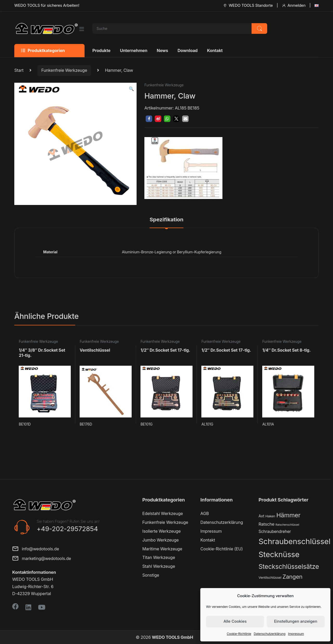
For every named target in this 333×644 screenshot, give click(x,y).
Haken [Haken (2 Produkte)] (270, 516)
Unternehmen (134, 50)
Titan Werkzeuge (159, 557)
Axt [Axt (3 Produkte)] (261, 516)
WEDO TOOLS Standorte (248, 5)
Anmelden (294, 5)
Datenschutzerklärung (270, 634)
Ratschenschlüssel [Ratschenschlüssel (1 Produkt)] (287, 525)
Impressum (296, 634)
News (162, 50)
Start (19, 70)
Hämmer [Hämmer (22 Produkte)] (288, 515)
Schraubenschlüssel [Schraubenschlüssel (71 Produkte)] (294, 541)
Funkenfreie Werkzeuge (64, 70)
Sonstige (151, 575)
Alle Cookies (235, 621)
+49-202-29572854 (67, 529)
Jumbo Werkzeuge (161, 540)
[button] (131, 89)
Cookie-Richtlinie (239, 634)
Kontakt (215, 50)
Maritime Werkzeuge (162, 549)
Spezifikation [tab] (166, 220)
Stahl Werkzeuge (159, 566)
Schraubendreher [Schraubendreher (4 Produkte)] (275, 532)
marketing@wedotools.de (42, 559)
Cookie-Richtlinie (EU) (222, 549)
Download (187, 50)
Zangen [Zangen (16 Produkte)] (293, 577)
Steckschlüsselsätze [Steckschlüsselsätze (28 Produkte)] (289, 566)
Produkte (101, 50)
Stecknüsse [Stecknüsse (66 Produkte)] (279, 554)
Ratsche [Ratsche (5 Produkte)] (267, 524)
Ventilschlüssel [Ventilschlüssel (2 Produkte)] (270, 578)
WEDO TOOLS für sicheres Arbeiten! (47, 5)
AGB (204, 513)
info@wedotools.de (36, 549)
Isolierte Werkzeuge (161, 531)
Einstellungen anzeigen (296, 621)
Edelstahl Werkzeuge (163, 513)
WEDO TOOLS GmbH (172, 637)
